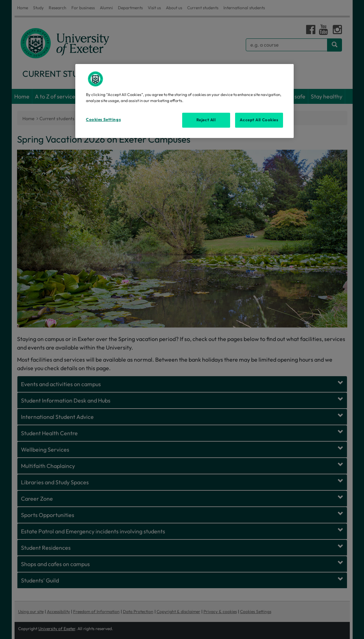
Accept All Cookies (259, 120)
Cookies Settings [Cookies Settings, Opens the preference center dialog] (103, 119)
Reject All (206, 120)
